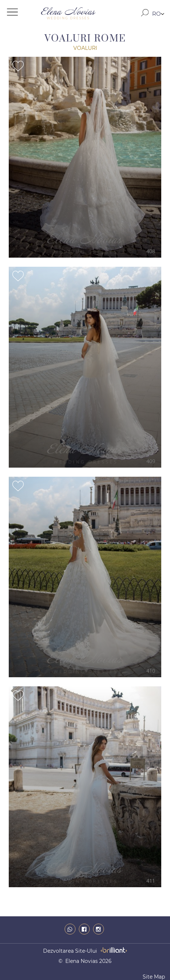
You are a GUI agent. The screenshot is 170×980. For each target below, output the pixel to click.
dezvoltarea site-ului (70, 951)
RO (157, 14)
